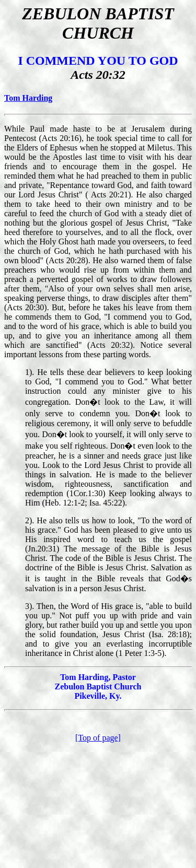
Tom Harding (28, 98)
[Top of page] (98, 738)
